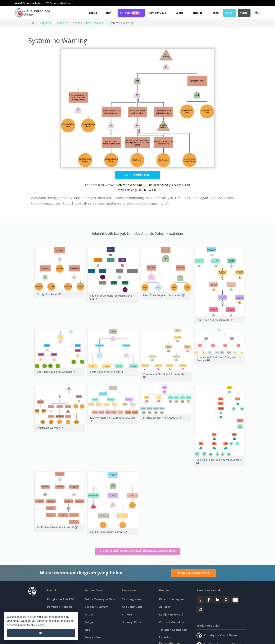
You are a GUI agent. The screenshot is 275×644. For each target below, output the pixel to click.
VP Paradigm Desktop (60, 3)
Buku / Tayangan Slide (100, 599)
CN (154, 190)
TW (149, 190)
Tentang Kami (132, 599)
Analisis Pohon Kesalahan (89, 23)
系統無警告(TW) (158, 185)
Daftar (229, 13)
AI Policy (165, 607)
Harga (215, 13)
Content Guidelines (172, 622)
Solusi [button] (180, 13)
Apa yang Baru (132, 607)
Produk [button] (93, 13)
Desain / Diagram (96, 607)
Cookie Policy (35, 625)
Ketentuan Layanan (173, 599)
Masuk (244, 13)
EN (144, 190)
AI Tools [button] (131, 13)
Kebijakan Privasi (171, 614)
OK (41, 633)
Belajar (89, 622)
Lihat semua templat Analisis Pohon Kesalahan (137, 551)
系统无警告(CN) (180, 185)
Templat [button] (198, 13)
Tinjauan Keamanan (173, 630)
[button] (109, 13)
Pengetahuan (94, 637)
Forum (89, 614)
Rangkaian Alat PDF (61, 599)
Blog (88, 630)
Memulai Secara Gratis (194, 573)
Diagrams (45, 23)
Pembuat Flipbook (60, 607)
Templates (62, 23)
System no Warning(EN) (131, 185)
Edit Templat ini (137, 175)
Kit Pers (127, 614)
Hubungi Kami (131, 622)
